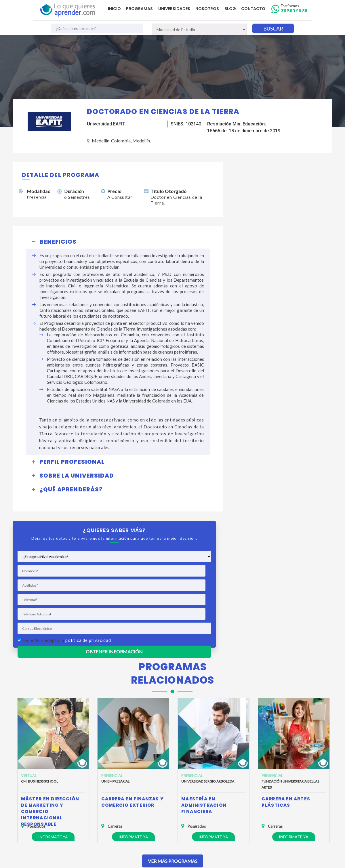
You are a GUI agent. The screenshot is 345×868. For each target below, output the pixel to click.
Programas (143, 9)
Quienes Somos (56, 782)
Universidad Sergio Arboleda (208, 642)
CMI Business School (40, 642)
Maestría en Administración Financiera (204, 666)
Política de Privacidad (60, 790)
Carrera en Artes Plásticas (286, 663)
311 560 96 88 (295, 9)
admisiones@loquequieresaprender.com (177, 802)
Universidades (177, 9)
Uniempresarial (115, 642)
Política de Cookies (59, 798)
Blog (232, 9)
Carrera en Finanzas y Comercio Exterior (133, 663)
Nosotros (209, 9)
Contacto (254, 9)
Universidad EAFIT (106, 124)
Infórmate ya (53, 698)
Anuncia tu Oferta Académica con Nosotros (81, 807)
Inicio (119, 9)
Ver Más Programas (173, 722)
